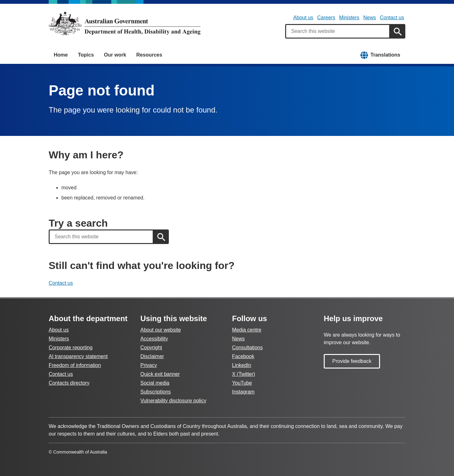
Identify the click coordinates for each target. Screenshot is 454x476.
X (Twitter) (244, 374)
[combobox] (338, 31)
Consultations (247, 348)
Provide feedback (352, 361)
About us (303, 18)
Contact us (392, 18)
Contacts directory (69, 383)
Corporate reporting (71, 348)
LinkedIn (242, 365)
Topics (86, 55)
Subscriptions (156, 392)
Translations (385, 55)
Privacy (149, 365)
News (370, 18)
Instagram (243, 392)
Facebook (243, 356)
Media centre (247, 330)
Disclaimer (152, 356)
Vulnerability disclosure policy (173, 401)
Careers (326, 18)
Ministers (349, 18)
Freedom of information (75, 365)
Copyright (151, 348)
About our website (161, 330)
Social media (155, 383)
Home (61, 55)
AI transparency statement (78, 356)
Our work (115, 55)
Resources (149, 55)
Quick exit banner (160, 374)
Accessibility (154, 339)
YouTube (242, 383)
